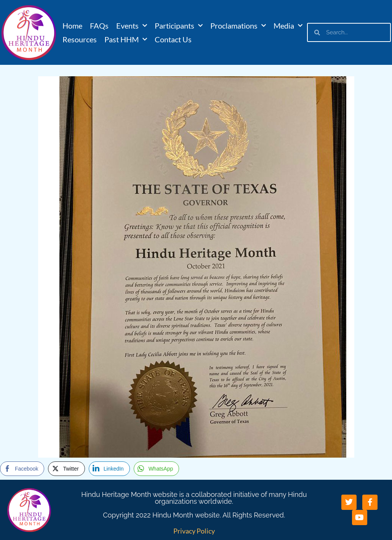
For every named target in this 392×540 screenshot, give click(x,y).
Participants (179, 26)
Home (72, 26)
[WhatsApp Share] (157, 469)
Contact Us (173, 39)
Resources (80, 39)
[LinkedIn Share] (109, 469)
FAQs (99, 26)
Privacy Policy (194, 531)
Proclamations (238, 26)
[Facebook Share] (22, 469)
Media (288, 26)
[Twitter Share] (66, 469)
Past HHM (126, 39)
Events (132, 26)
